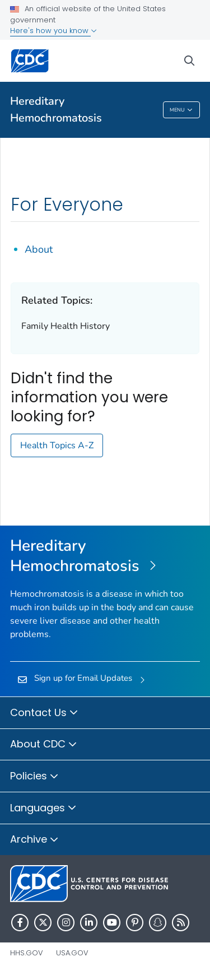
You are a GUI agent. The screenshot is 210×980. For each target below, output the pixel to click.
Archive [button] (34, 840)
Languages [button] (43, 809)
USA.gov (72, 953)
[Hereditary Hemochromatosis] (105, 556)
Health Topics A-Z (57, 445)
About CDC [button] (44, 745)
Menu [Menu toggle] (181, 111)
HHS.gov (27, 953)
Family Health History (66, 326)
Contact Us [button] (44, 713)
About (39, 249)
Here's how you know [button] (53, 31)
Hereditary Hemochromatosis (56, 110)
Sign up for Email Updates (83, 678)
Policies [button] (34, 777)
